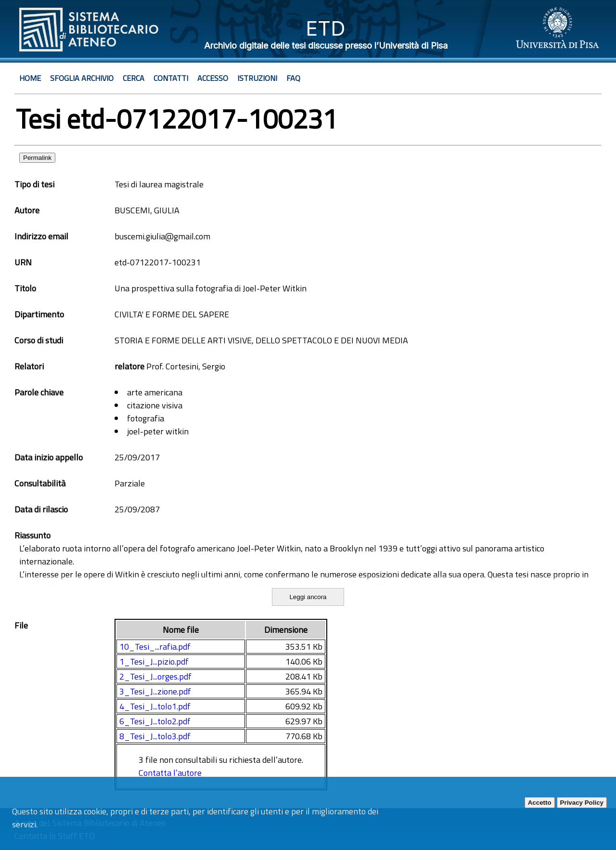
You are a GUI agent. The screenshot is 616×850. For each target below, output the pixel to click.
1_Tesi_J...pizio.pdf (154, 661)
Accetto (540, 803)
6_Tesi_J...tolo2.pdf (155, 721)
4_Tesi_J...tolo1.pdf (155, 706)
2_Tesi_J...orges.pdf (155, 676)
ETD (326, 28)
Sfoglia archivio (82, 78)
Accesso (213, 78)
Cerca (134, 78)
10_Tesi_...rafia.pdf (155, 647)
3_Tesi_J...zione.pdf (155, 691)
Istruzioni (257, 78)
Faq (293, 78)
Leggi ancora (308, 597)
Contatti (171, 78)
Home (30, 78)
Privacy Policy (582, 803)
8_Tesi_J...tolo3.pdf (155, 736)
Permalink (37, 158)
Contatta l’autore (170, 773)
